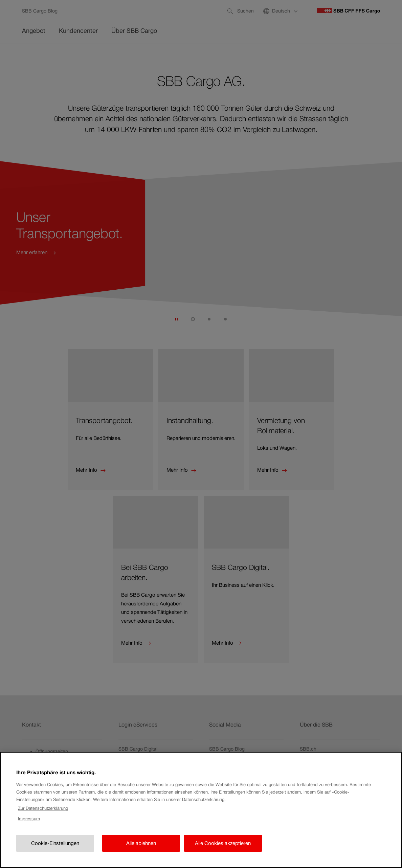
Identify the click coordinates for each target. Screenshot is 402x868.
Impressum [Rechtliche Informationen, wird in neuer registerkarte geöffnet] (29, 843)
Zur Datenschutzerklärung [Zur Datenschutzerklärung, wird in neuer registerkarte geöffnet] (43, 833)
